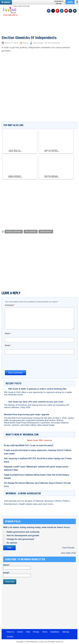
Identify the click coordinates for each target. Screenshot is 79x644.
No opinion (12, 543)
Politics (66, 501)
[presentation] (29, 362)
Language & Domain (59, 2)
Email (8, 345)
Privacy (36, 632)
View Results (68, 548)
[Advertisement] (41, 22)
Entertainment (11, 504)
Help (28, 632)
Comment (10, 305)
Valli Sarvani (38, 43)
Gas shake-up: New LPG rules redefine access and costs (36, 402)
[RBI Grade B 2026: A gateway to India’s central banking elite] (5, 389)
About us (10, 632)
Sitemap (66, 632)
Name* (17, 567)
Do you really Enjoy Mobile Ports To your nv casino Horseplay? (29, 445)
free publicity (31, 232)
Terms (45, 632)
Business (50, 501)
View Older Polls (68, 553)
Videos (25, 43)
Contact (10, 637)
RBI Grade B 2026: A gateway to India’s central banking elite (37, 389)
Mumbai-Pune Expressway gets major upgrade (27, 414)
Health (22, 504)
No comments (54, 43)
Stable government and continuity (23, 532)
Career (20, 632)
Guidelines (55, 632)
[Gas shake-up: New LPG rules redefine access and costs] (5, 402)
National (39, 501)
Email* (17, 574)
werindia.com (15, 501)
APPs (70, 2)
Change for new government (20, 539)
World (58, 501)
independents (46, 232)
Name (8, 333)
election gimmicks (14, 232)
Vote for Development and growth (23, 535)
